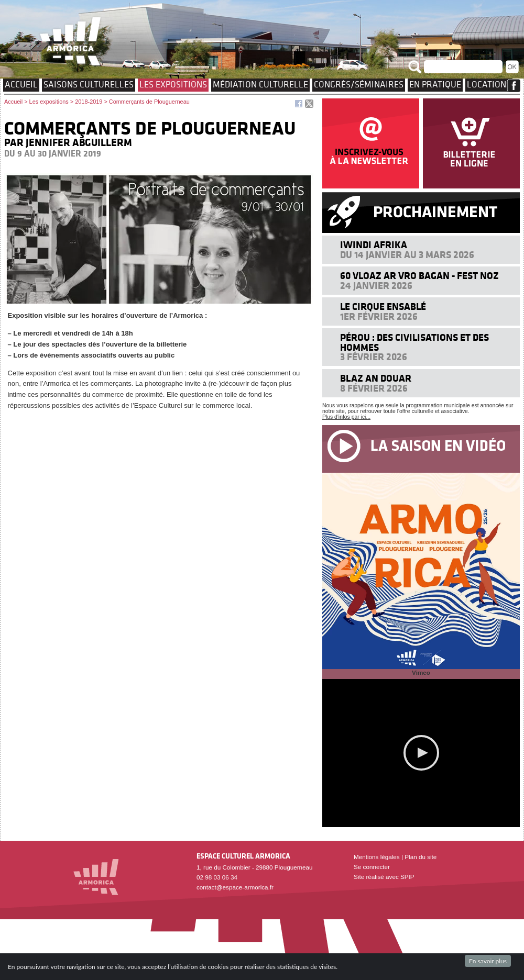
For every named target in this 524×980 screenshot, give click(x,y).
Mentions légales (377, 857)
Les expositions (173, 84)
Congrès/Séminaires (359, 84)
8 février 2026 (374, 388)
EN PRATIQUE (435, 84)
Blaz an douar (376, 378)
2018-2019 (89, 102)
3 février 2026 (374, 357)
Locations (489, 84)
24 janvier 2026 (376, 286)
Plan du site (421, 857)
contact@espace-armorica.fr (235, 887)
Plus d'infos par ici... (346, 417)
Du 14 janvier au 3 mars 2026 (407, 255)
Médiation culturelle (260, 84)
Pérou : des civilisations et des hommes (414, 342)
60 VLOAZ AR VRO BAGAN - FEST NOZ (419, 276)
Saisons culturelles (89, 84)
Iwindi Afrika (374, 245)
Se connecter (372, 867)
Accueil (21, 84)
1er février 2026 (379, 316)
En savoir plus (488, 961)
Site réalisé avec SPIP (384, 877)
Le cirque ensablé (383, 307)
